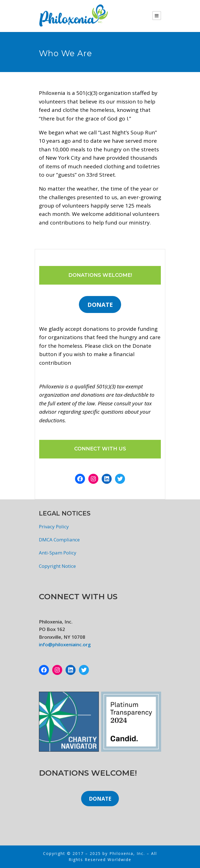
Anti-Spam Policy (58, 553)
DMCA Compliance (59, 540)
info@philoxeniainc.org (65, 644)
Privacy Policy (54, 527)
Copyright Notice (57, 566)
